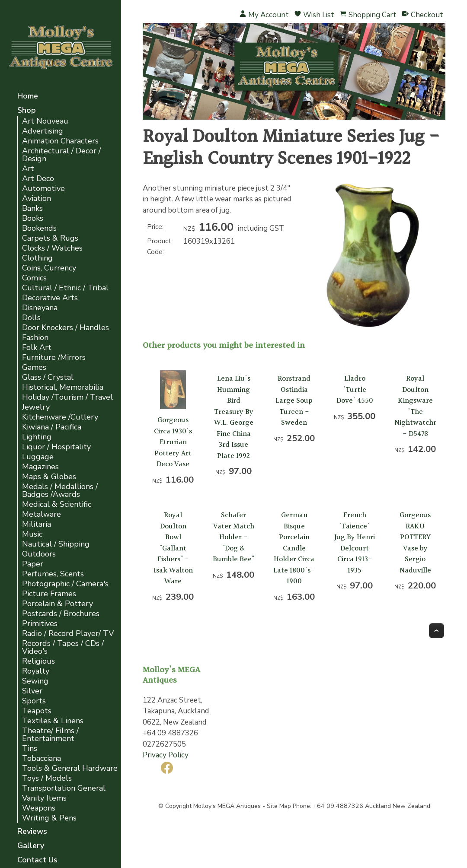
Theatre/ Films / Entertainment (50, 735)
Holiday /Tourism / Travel (67, 397)
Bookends (39, 228)
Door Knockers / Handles (66, 328)
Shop (27, 111)
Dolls (31, 318)
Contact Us (37, 860)
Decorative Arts (50, 298)
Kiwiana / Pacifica (52, 427)
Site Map (279, 806)
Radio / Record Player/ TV (68, 634)
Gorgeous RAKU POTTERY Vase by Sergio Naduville (415, 543)
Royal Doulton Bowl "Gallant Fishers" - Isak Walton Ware (173, 548)
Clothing (37, 258)
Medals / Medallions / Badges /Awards (60, 491)
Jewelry (36, 407)
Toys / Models (47, 778)
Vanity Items (44, 798)
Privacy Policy (166, 755)
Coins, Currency (49, 268)
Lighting (37, 437)
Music (32, 534)
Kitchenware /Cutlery (60, 417)
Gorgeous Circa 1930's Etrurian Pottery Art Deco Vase (173, 442)
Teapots (37, 711)
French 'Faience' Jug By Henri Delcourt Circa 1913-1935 (355, 543)
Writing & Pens (49, 818)
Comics (34, 278)
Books (33, 218)
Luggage (38, 457)
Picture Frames (49, 594)
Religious (38, 661)
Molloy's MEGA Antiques (227, 806)
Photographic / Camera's (65, 584)
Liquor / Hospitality (56, 447)
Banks (32, 208)
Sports (34, 701)
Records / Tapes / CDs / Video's (63, 647)
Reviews (32, 832)
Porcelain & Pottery (58, 604)
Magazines (40, 467)
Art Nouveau (45, 121)
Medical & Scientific (57, 504)
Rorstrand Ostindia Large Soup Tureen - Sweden (294, 401)
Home (28, 97)
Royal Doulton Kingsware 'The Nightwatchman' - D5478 (422, 406)
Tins (30, 749)
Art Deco (38, 179)
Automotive (43, 189)
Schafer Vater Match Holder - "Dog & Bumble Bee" (233, 537)
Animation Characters (60, 141)
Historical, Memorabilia (63, 387)
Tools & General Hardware (70, 768)
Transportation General (64, 788)
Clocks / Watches (52, 248)
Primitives (40, 624)
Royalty (36, 671)
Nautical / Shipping (56, 544)
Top (437, 631)
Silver (32, 691)
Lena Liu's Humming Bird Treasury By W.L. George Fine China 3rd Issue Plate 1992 (234, 417)
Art (28, 169)
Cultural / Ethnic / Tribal (65, 288)
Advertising (43, 131)
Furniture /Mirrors (54, 358)
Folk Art (37, 348)
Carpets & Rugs (50, 238)
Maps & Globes (49, 477)
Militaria (37, 524)
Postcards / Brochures (61, 614)
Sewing (35, 681)
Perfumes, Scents (53, 574)
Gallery (31, 846)
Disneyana (40, 308)
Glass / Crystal (48, 377)
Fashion (35, 338)
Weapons (39, 808)
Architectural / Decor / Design (61, 155)
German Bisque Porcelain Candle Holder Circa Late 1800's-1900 (294, 548)
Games (34, 367)
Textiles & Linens (53, 721)
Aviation (37, 199)
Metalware (42, 514)
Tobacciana (42, 758)
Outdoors (39, 554)
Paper (33, 564)
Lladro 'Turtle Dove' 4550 (355, 390)
